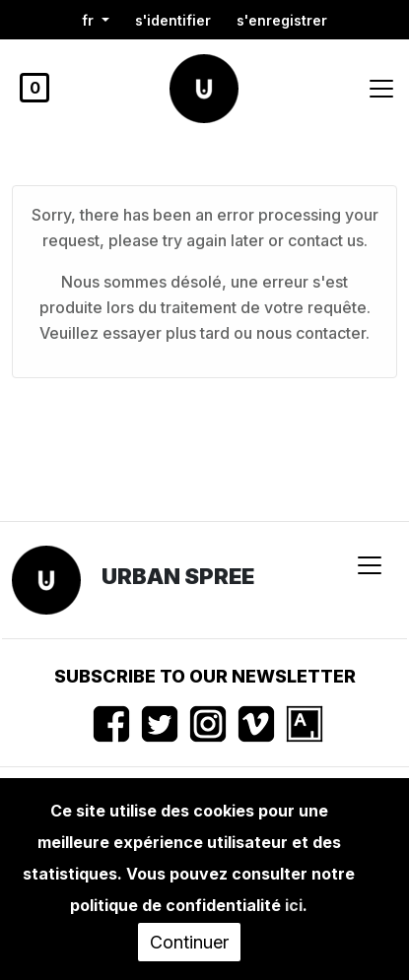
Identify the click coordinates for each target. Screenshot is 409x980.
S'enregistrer (282, 20)
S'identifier (173, 20)
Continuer (189, 942)
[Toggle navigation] (381, 89)
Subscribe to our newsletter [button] (205, 676)
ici (294, 905)
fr (90, 20)
